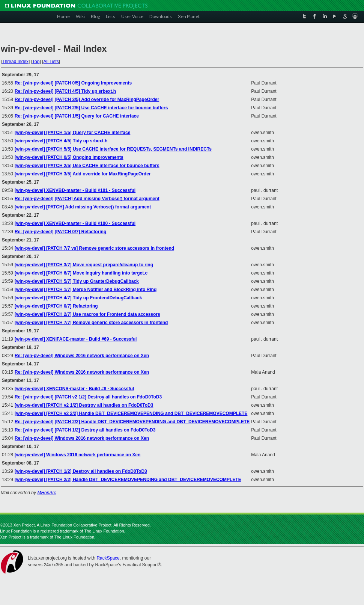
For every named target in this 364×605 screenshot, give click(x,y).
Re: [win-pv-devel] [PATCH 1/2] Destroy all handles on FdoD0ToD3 (85, 430)
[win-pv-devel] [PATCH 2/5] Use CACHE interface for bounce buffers (87, 166)
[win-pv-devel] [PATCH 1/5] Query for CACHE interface (72, 133)
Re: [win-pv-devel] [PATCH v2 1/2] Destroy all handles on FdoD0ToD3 (88, 397)
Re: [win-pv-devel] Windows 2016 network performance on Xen (82, 356)
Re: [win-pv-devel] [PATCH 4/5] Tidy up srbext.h (65, 91)
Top (36, 62)
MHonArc (47, 493)
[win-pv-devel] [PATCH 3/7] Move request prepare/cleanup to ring (84, 265)
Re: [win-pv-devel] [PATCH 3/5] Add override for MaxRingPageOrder (87, 100)
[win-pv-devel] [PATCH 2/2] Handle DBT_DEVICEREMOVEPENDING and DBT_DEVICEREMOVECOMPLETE (128, 480)
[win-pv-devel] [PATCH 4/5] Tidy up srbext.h (61, 141)
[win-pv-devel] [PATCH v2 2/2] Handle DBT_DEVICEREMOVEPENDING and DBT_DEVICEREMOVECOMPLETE (131, 413)
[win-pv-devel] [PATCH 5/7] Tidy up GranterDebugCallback (77, 281)
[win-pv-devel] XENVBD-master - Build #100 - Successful (75, 223)
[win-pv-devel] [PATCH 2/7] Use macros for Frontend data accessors (87, 314)
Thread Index (15, 62)
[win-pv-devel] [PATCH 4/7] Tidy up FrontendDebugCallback (78, 298)
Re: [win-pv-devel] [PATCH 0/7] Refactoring (60, 232)
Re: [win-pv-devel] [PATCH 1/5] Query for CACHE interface (77, 116)
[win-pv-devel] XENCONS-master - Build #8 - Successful (74, 389)
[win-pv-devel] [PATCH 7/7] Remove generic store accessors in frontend (91, 323)
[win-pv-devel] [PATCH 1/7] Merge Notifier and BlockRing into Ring (86, 290)
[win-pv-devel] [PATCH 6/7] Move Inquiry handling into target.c (81, 273)
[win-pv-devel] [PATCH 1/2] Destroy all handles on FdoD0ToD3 (81, 471)
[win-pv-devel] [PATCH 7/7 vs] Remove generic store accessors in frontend (94, 248)
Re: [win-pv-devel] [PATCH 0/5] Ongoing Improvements (73, 83)
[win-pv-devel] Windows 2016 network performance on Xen (77, 455)
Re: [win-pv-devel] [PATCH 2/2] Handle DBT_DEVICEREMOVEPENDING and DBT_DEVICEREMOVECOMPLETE (132, 422)
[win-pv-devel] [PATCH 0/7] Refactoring (56, 306)
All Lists (51, 62)
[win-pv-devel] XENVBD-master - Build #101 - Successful (75, 190)
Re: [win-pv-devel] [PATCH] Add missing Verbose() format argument (87, 199)
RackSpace (108, 558)
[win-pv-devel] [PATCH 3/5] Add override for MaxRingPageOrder (83, 174)
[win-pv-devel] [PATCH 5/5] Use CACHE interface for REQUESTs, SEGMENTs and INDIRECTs (113, 149)
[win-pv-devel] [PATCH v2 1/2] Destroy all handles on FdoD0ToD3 (84, 405)
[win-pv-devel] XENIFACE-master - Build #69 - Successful (76, 339)
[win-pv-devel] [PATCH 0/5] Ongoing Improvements (69, 157)
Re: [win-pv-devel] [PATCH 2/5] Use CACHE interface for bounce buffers (91, 108)
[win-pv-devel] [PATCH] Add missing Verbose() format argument (83, 207)
